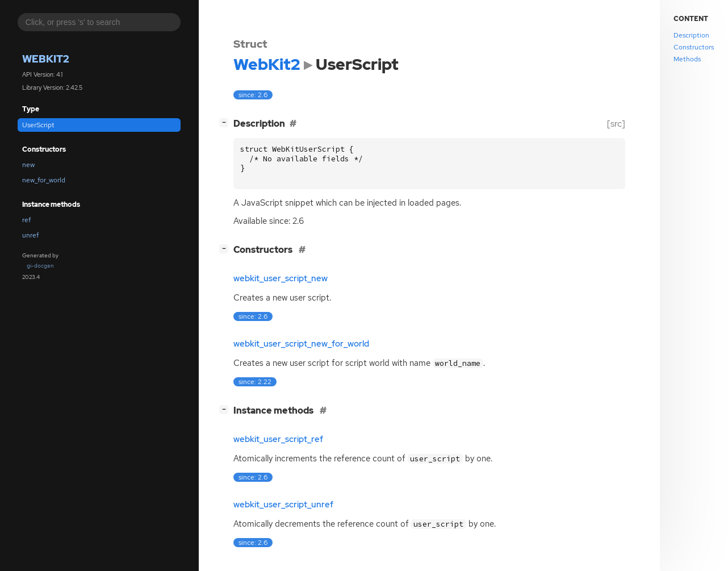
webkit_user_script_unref (283, 505)
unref (30, 235)
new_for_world (44, 180)
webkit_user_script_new (281, 278)
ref (26, 220)
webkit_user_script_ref (278, 439)
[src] (616, 124)
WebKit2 (46, 59)
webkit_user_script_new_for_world (301, 344)
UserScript (38, 125)
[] (226, 122)
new (28, 165)
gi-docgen (40, 266)
